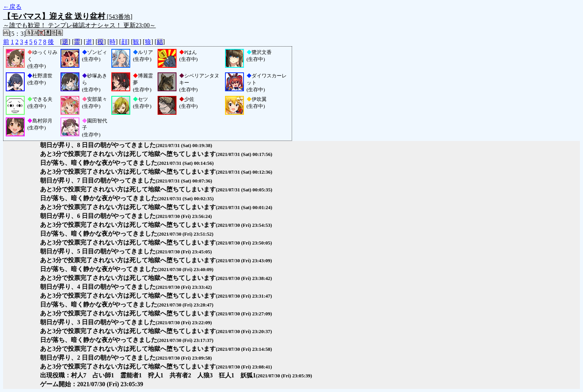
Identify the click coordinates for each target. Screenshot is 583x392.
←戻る (12, 7)
